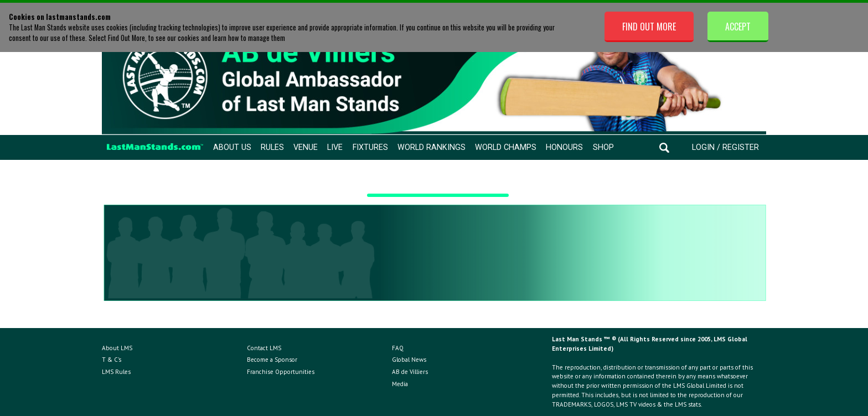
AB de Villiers (410, 372)
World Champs (506, 147)
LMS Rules (116, 372)
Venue (306, 147)
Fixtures (370, 147)
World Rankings (432, 147)
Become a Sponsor (272, 360)
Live (335, 147)
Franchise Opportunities (281, 372)
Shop (603, 147)
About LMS (117, 348)
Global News (409, 360)
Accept (738, 27)
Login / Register (725, 147)
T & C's (112, 360)
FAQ (398, 348)
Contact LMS (264, 348)
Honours (564, 147)
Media (400, 384)
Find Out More (649, 27)
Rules (272, 147)
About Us (232, 147)
